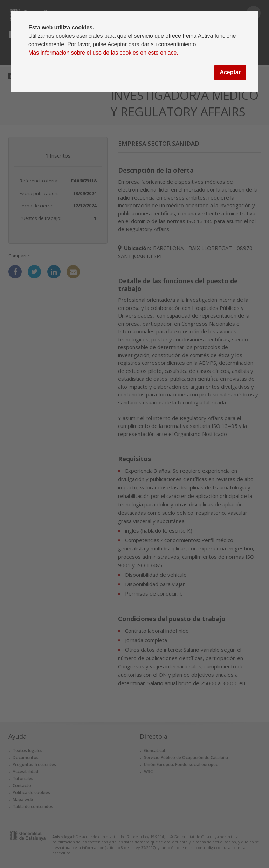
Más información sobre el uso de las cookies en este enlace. (103, 53)
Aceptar (230, 72)
